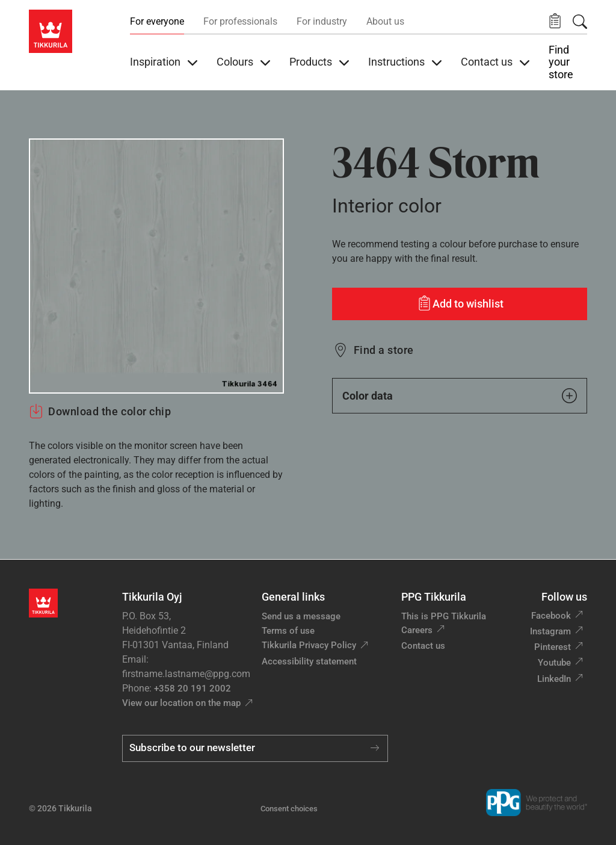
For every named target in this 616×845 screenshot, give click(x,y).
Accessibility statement (309, 661)
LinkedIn (554, 679)
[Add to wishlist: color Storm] (460, 304)
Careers (417, 630)
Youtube (554, 663)
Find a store (384, 350)
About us (385, 21)
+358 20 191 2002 (192, 689)
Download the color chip (100, 411)
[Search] (580, 22)
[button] (555, 21)
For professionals (240, 21)
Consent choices (289, 809)
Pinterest (553, 647)
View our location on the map (181, 703)
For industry (322, 21)
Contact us (423, 646)
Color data (460, 396)
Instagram (550, 631)
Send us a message (301, 616)
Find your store (561, 62)
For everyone (157, 21)
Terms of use (288, 631)
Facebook (551, 616)
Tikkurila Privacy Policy (309, 645)
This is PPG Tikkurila (444, 616)
